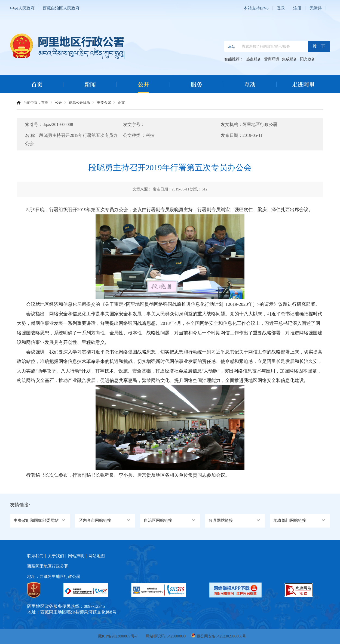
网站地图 (97, 556)
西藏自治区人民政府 (61, 8)
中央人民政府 (22, 8)
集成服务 (290, 59)
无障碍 (316, 8)
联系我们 (35, 556)
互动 (250, 84)
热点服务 (254, 59)
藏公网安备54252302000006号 (221, 636)
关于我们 (56, 556)
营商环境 (272, 59)
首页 (37, 84)
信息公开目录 (79, 102)
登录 (281, 8)
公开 (143, 84)
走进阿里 (303, 84)
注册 (297, 8)
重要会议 (104, 102)
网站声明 (76, 556)
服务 (197, 84)
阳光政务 (308, 59)
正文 (121, 102)
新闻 (90, 84)
